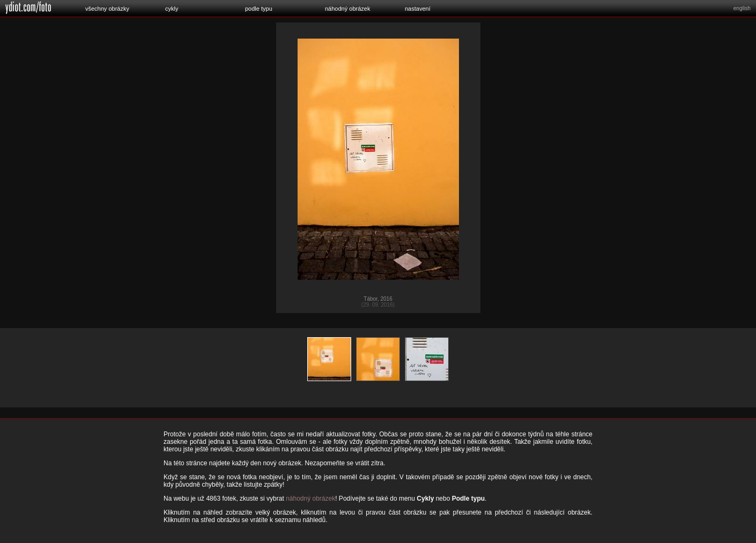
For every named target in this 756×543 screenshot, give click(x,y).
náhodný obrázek (347, 9)
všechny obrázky (107, 9)
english (742, 8)
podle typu (259, 9)
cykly (172, 9)
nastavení (418, 9)
